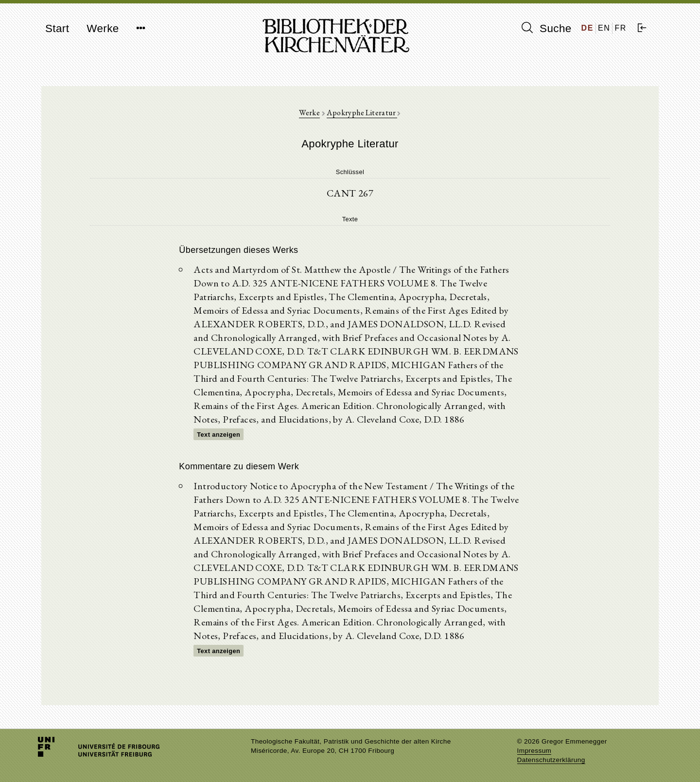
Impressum (534, 751)
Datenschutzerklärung (551, 760)
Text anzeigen (219, 435)
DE (587, 28)
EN (604, 28)
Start (57, 28)
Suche (546, 28)
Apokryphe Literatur (362, 113)
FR (621, 28)
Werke (103, 28)
